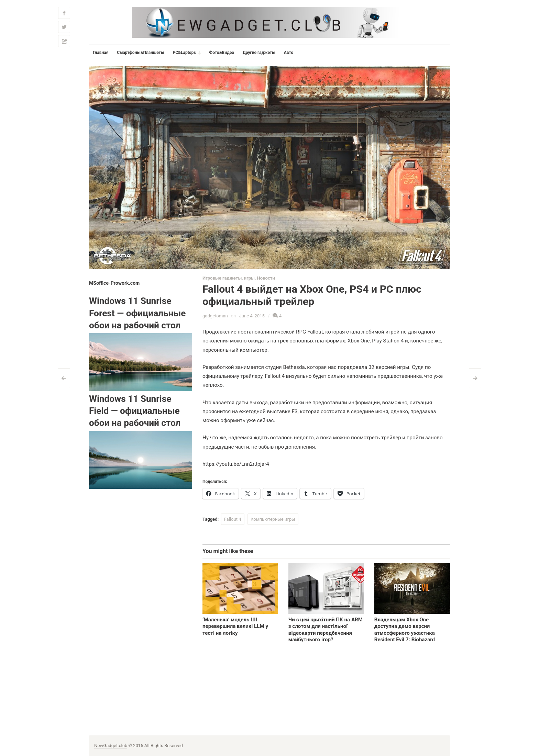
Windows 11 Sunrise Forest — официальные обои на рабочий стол (137, 313)
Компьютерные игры (273, 519)
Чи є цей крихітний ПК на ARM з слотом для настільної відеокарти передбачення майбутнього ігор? (326, 629)
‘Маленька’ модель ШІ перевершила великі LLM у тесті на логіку (235, 626)
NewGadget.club (111, 746)
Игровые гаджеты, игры (229, 278)
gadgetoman (215, 316)
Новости (266, 278)
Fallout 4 (233, 519)
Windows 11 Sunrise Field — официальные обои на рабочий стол (135, 411)
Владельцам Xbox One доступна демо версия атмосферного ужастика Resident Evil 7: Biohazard (405, 629)
